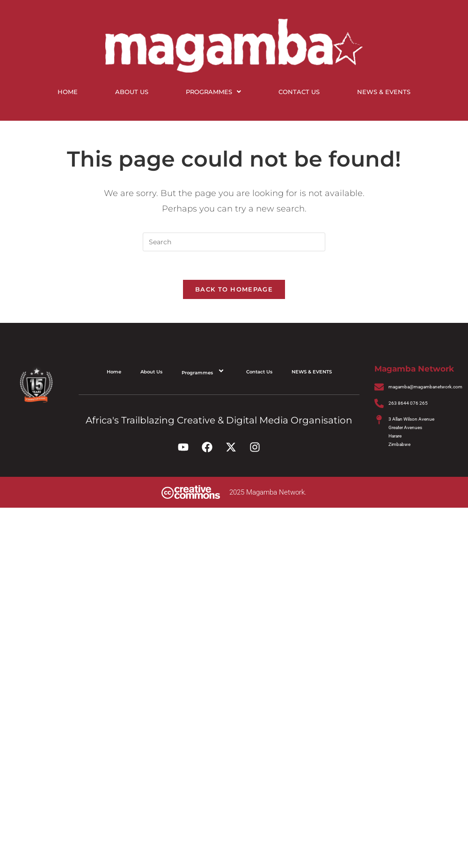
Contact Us (299, 92)
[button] (213, 92)
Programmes (213, 92)
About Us (132, 92)
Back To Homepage (234, 289)
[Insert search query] (234, 242)
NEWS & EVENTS (384, 92)
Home (68, 92)
